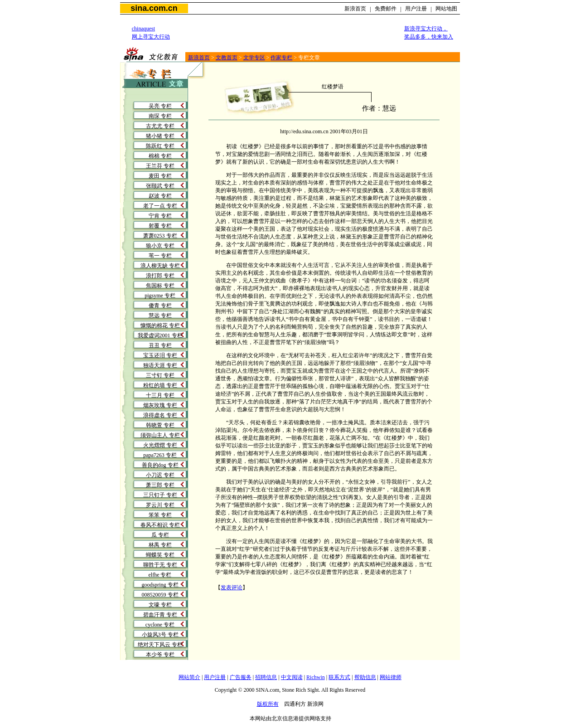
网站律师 (391, 677)
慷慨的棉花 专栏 (160, 325)
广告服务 (241, 677)
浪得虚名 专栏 (160, 415)
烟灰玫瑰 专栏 (160, 405)
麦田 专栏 (160, 176)
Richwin (316, 677)
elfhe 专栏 (160, 575)
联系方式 (339, 677)
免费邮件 (386, 9)
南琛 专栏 (160, 116)
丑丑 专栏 (160, 345)
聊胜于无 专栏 (160, 565)
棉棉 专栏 (160, 156)
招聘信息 (266, 677)
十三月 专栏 (160, 395)
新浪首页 (355, 9)
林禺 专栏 (160, 545)
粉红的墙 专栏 (160, 385)
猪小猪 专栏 (160, 136)
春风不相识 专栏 (160, 525)
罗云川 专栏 (160, 505)
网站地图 (446, 9)
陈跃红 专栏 (160, 146)
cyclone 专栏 (160, 625)
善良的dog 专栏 (160, 465)
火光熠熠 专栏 (160, 445)
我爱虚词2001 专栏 (160, 335)
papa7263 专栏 (160, 455)
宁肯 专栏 (160, 216)
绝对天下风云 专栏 (160, 645)
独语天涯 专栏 (160, 365)
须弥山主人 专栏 (160, 435)
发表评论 (232, 587)
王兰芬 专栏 (160, 166)
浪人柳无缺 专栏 (160, 266)
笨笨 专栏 (160, 515)
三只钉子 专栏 (160, 495)
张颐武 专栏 (160, 186)
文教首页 (227, 58)
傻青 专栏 (160, 306)
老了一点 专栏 (160, 206)
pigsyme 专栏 (160, 296)
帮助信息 (365, 677)
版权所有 (268, 704)
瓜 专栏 (160, 535)
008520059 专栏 (160, 595)
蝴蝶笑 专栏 (160, 555)
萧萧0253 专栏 (160, 236)
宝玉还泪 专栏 (160, 355)
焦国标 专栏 (160, 286)
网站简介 (189, 677)
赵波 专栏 (160, 196)
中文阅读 (292, 677)
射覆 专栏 (160, 226)
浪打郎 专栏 (160, 276)
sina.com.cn (154, 8)
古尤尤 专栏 (160, 126)
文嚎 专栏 (160, 605)
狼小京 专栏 (160, 246)
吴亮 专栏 (160, 106)
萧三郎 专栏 (160, 485)
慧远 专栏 (160, 315)
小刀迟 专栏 (160, 475)
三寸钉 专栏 (160, 375)
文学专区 (254, 58)
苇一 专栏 (160, 256)
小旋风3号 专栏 (160, 635)
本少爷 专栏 (160, 655)
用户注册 (416, 9)
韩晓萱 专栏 (160, 425)
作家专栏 (281, 58)
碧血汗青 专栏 (160, 615)
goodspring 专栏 (160, 585)
